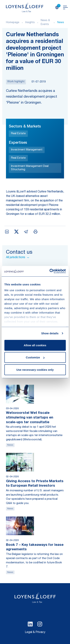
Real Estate (18, 134)
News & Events (45, 22)
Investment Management (27, 150)
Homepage (13, 23)
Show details (50, 333)
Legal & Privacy (35, 632)
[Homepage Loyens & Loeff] (25, 7)
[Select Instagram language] (40, 624)
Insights (30, 23)
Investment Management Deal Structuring (30, 168)
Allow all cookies (35, 345)
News (61, 23)
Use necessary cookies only (35, 370)
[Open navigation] (65, 7)
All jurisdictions (18, 258)
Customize (35, 357)
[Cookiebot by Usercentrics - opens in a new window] (50, 271)
